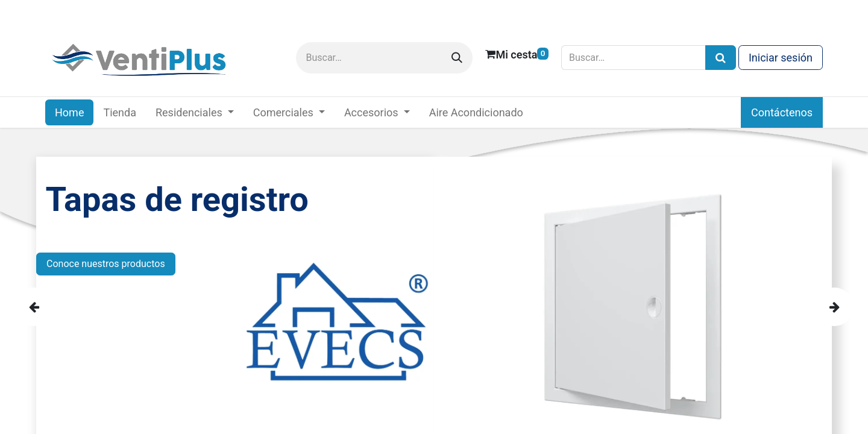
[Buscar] (457, 58)
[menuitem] (69, 112)
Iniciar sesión (781, 58)
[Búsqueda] (721, 58)
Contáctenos (782, 112)
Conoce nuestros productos (106, 264)
